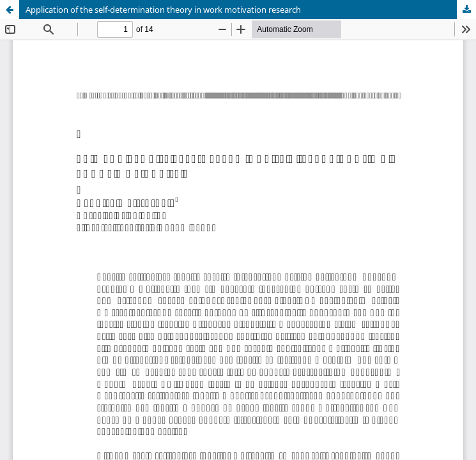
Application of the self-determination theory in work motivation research (163, 10)
